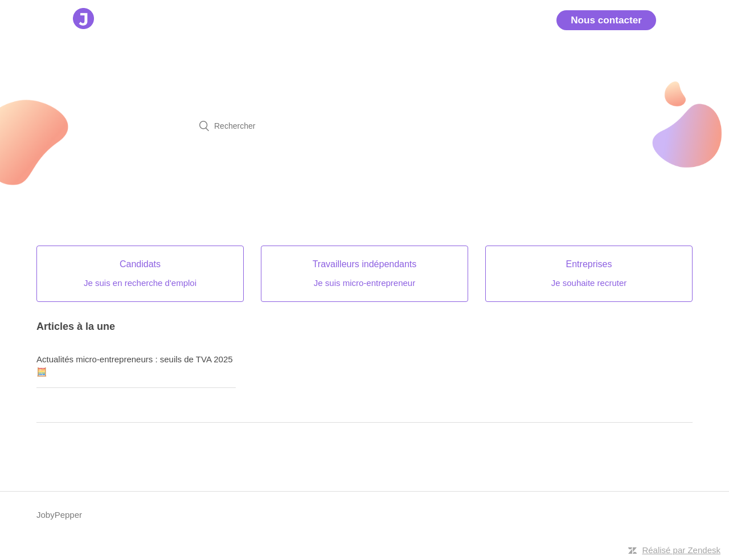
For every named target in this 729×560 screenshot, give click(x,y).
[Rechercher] (364, 126)
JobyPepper (59, 515)
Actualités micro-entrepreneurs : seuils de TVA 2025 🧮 (135, 366)
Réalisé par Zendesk (681, 550)
